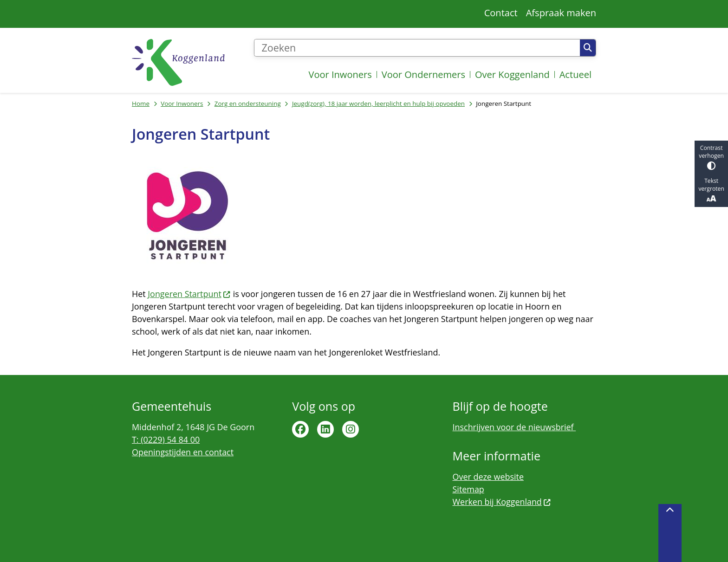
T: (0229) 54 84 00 (166, 439)
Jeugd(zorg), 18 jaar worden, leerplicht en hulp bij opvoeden (378, 103)
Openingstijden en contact (183, 452)
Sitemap (468, 489)
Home (141, 103)
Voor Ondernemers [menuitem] (423, 74)
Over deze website (488, 477)
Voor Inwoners (182, 103)
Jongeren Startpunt (189, 294)
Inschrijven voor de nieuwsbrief (514, 427)
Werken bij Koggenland (502, 502)
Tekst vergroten (711, 190)
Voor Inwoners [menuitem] (340, 74)
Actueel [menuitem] (575, 74)
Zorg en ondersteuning (248, 103)
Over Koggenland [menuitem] (512, 74)
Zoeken (588, 48)
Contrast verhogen (711, 157)
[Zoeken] (417, 48)
